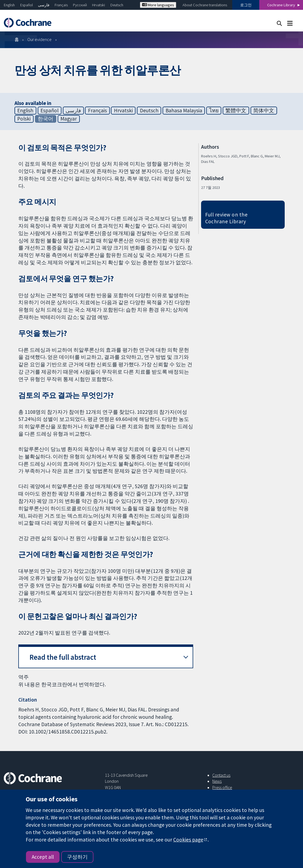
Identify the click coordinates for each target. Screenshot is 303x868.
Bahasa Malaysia (184, 110)
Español (27, 5)
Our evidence (39, 39)
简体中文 (264, 110)
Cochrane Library (281, 5)
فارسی (44, 5)
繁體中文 (236, 110)
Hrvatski (98, 5)
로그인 (246, 5)
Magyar (69, 119)
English (9, 5)
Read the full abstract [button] (63, 657)
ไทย (214, 110)
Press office (222, 787)
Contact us (221, 775)
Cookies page (188, 840)
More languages (158, 5)
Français (61, 5)
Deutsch (117, 5)
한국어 (45, 119)
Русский (80, 5)
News (217, 781)
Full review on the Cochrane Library (226, 218)
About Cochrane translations (205, 5)
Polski (24, 119)
